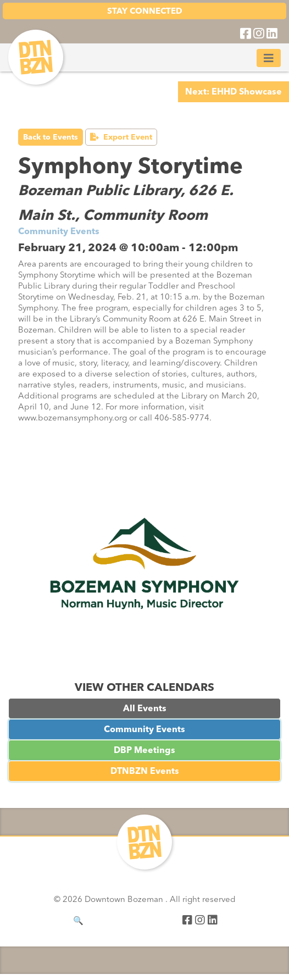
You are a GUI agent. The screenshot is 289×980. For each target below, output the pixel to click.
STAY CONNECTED (145, 11)
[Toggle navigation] (269, 58)
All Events (145, 708)
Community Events (144, 729)
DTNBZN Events (145, 771)
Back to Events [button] (51, 137)
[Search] (125, 921)
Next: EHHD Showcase (234, 92)
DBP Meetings (144, 750)
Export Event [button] (121, 137)
